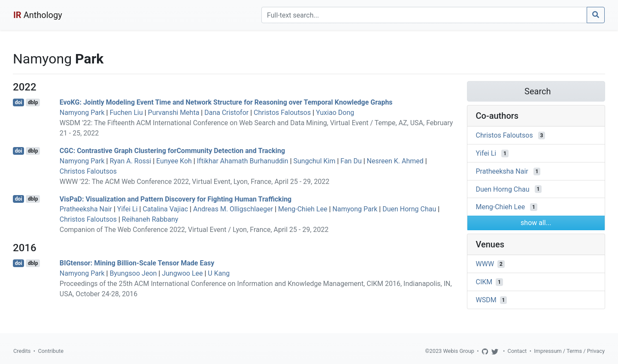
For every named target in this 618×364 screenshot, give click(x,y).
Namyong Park (82, 113)
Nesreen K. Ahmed (395, 161)
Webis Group (459, 351)
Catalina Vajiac (165, 209)
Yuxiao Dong (335, 113)
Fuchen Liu (126, 113)
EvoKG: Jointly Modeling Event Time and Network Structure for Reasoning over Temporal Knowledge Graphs (226, 102)
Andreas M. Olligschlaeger (233, 209)
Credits (22, 351)
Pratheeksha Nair (86, 209)
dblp (33, 102)
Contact (517, 351)
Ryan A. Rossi (130, 161)
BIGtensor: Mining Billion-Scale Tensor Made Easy (137, 263)
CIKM (484, 282)
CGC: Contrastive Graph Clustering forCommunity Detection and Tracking (172, 151)
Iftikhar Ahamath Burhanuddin (243, 161)
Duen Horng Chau (409, 209)
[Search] (424, 15)
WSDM (486, 300)
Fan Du (351, 161)
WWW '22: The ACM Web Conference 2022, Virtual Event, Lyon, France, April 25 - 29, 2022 (195, 182)
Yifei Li (127, 209)
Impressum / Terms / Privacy (569, 351)
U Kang (219, 273)
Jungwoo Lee (182, 273)
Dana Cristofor (226, 113)
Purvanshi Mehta (174, 113)
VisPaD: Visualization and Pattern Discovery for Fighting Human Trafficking (176, 199)
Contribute (51, 351)
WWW (485, 264)
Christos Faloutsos (282, 113)
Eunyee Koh (174, 161)
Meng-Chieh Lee (303, 209)
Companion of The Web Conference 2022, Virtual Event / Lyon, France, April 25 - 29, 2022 (194, 230)
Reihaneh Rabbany (150, 219)
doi (19, 102)
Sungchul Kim (315, 161)
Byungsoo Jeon (133, 273)
